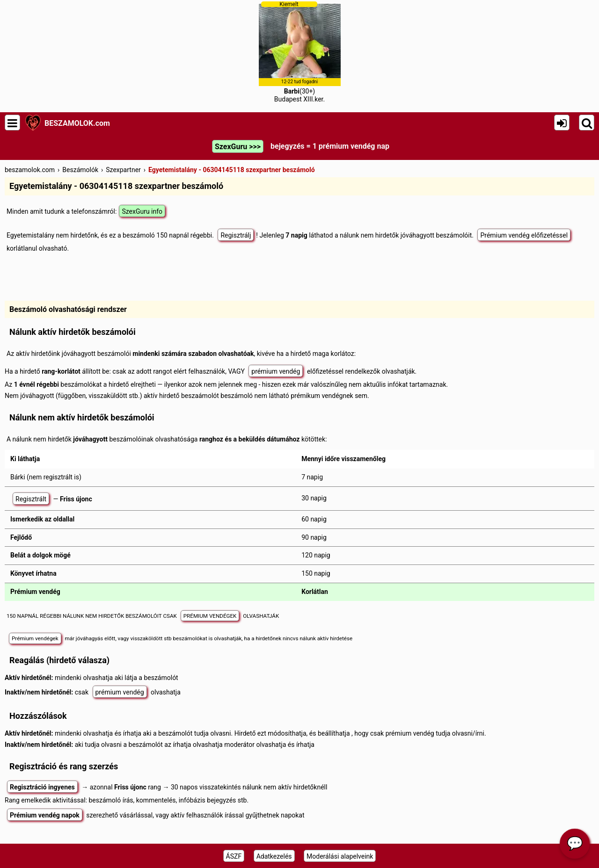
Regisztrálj (236, 235)
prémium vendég (276, 371)
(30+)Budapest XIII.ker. (300, 52)
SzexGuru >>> (238, 147)
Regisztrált (31, 499)
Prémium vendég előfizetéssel (524, 235)
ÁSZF (234, 856)
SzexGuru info (142, 211)
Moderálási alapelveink (340, 856)
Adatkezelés (274, 856)
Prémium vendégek (35, 638)
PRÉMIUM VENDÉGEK (210, 616)
